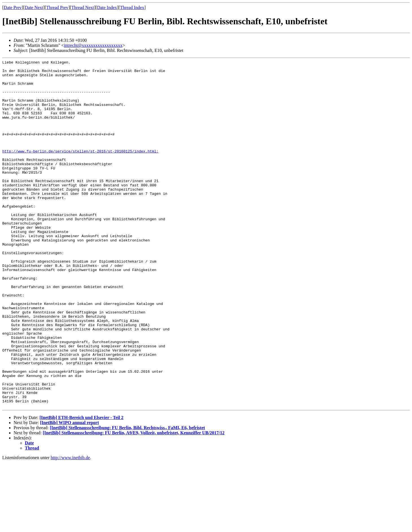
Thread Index (132, 7)
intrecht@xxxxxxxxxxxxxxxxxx (93, 45)
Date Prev (13, 7)
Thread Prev (57, 7)
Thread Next (83, 7)
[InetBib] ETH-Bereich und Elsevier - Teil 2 (81, 487)
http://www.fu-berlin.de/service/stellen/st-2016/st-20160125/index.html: (80, 170)
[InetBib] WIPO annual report (70, 492)
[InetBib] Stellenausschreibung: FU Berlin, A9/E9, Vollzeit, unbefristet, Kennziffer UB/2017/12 (134, 502)
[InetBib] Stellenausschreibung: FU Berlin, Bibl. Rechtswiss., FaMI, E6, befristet (127, 497)
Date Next (34, 7)
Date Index (107, 7)
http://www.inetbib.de (70, 527)
